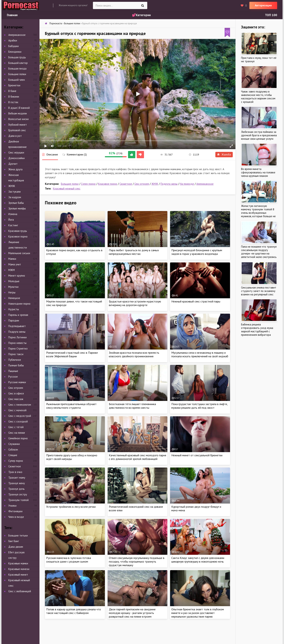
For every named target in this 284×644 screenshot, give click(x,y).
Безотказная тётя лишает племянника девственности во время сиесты (132, 406)
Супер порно (88, 184)
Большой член (17, 80)
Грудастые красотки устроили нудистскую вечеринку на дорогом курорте (135, 303)
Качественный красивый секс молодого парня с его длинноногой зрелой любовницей (137, 457)
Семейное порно (18, 438)
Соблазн (13, 450)
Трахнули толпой (18, 500)
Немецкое (14, 298)
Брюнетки (14, 85)
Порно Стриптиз (18, 349)
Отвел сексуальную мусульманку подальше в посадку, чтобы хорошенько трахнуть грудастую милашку (137, 561)
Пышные (13, 371)
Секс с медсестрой (20, 416)
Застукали (14, 192)
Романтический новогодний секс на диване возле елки (136, 508)
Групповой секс (17, 130)
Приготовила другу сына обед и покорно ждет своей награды (72, 457)
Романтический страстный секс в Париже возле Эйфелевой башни (72, 354)
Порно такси (16, 354)
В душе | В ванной (19, 108)
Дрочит (13, 164)
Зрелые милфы (17, 208)
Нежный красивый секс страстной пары (196, 301)
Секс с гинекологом (20, 405)
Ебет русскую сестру (16, 555)
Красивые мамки (18, 563)
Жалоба (224, 154)
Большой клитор (18, 63)
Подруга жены (169, 184)
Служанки (14, 444)
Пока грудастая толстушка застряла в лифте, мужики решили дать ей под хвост (200, 406)
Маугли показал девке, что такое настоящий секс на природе (74, 303)
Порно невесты (17, 343)
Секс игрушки (16, 152)
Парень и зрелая (18, 315)
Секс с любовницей (20, 591)
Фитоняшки (15, 511)
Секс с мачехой (17, 410)
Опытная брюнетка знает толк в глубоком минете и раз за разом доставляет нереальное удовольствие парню (198, 613)
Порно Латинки (17, 337)
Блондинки (15, 52)
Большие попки (70, 184)
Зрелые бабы (16, 203)
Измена (13, 214)
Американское (205, 184)
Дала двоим (16, 547)
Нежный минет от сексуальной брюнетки (197, 455)
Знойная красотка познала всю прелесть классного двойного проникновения (134, 354)
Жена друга (15, 169)
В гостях (13, 102)
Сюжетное (126, 184)
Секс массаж (16, 399)
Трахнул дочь (16, 489)
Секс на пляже (17, 433)
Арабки (13, 40)
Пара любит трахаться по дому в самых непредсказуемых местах (134, 252)
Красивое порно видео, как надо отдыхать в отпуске (74, 252)
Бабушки (13, 46)
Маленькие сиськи (19, 253)
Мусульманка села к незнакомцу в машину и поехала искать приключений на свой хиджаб (200, 354)
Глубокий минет (18, 125)
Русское (13, 377)
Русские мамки (17, 382)
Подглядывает (17, 326)
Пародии (14, 320)
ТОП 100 (271, 15)
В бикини (14, 97)
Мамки (12, 259)
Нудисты (14, 309)
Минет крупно (17, 276)
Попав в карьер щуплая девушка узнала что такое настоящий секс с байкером (74, 611)
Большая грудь (17, 57)
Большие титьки (18, 535)
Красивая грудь (18, 231)
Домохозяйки (16, 158)
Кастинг (13, 225)
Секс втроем (142, 184)
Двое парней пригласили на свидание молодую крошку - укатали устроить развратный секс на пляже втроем (132, 613)
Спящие (13, 455)
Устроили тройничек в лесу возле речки (71, 507)
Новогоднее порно (19, 304)
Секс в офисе (16, 393)
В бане (12, 91)
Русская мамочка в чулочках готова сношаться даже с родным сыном (69, 560)
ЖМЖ (155, 184)
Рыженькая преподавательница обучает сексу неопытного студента (71, 406)
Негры (12, 292)
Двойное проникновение (17, 144)
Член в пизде (16, 517)
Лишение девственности (18, 245)
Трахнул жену (17, 483)
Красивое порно (108, 184)
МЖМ (12, 270)
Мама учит (15, 264)
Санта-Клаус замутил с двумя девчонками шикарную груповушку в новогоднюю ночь (198, 560)
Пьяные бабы (16, 365)
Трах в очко (15, 472)
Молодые (14, 281)
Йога (11, 220)
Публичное (15, 360)
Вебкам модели (18, 113)
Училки (12, 506)
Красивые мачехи (19, 569)
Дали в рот (15, 136)
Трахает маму (17, 478)
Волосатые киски (18, 119)
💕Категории (141, 15)
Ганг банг (14, 541)
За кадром (15, 197)
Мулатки (13, 287)
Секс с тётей (16, 427)
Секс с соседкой (18, 421)
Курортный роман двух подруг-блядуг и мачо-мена (196, 508)
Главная (12, 15)
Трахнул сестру (18, 494)
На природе (187, 184)
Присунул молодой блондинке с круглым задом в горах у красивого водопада (197, 252)
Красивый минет (18, 575)
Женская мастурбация (16, 178)
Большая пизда (17, 69)
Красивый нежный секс (67, 189)
